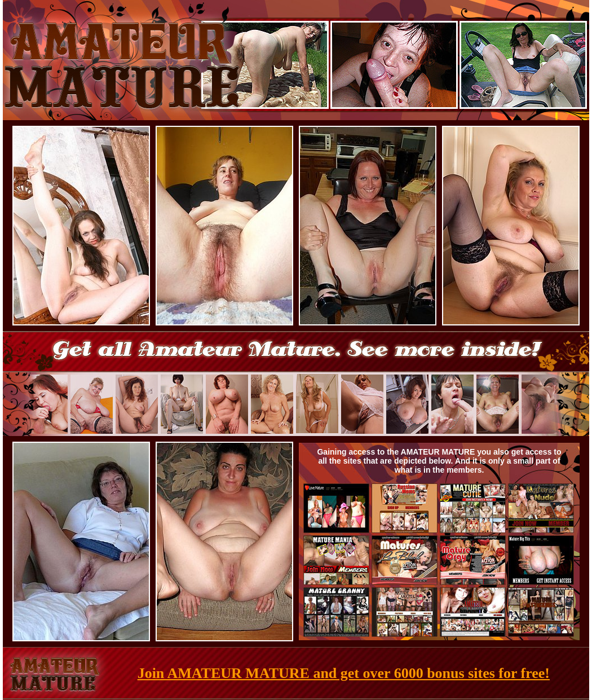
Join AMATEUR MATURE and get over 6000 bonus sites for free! (344, 673)
